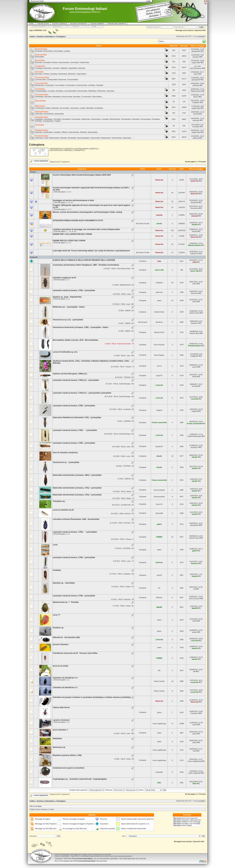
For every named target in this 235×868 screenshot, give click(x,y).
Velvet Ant (159, 180)
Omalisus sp (58, 628)
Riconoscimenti (102, 861)
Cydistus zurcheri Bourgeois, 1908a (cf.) (70, 374)
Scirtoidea (40, 125)
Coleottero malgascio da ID (64, 278)
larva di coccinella (60, 666)
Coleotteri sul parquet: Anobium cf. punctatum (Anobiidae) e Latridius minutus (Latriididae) (92, 697)
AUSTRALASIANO (82, 149)
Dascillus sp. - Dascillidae (64, 583)
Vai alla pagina (190, 162)
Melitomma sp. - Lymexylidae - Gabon (69, 307)
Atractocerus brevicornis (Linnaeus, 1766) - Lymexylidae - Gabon (80, 327)
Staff (85, 861)
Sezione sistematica (46, 37)
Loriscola (159, 385)
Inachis (194, 231)
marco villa (159, 270)
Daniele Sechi (159, 312)
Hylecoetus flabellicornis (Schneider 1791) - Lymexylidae (77, 417)
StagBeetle (195, 356)
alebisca (196, 138)
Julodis (159, 224)
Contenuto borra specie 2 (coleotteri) (68, 768)
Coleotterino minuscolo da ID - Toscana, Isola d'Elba (75, 653)
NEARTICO (94, 149)
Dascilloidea (40, 101)
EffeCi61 (159, 598)
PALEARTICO (79, 150)
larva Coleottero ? (60, 730)
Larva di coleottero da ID (63, 510)
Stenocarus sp (59, 747)
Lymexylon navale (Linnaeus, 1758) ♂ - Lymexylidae (75, 430)
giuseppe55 (196, 51)
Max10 (196, 97)
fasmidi (196, 114)
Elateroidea (40, 106)
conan (194, 725)
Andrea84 (159, 772)
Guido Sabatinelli (194, 773)
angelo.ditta (196, 63)
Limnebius (196, 127)
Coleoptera (61, 37)
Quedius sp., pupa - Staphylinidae (67, 297)
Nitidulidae (57, 739)
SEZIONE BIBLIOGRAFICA (117, 24)
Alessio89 (159, 513)
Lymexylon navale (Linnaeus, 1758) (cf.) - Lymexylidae (76, 380)
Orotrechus (194, 208)
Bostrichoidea (41, 49)
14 (70, 231)
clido (159, 261)
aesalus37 (159, 446)
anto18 (159, 575)
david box (159, 292)
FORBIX (159, 537)
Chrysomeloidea (42, 78)
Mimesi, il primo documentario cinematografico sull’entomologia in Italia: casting (87, 212)
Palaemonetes (196, 91)
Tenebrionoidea (42, 136)
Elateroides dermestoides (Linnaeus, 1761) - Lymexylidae (77, 488)
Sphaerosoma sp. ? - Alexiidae (66, 602)
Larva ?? (57, 615)
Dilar (159, 783)
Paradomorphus (194, 346)
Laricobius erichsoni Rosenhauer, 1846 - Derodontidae (76, 519)
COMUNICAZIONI (43, 24)
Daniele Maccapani (195, 436)
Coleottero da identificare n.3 (65, 678)
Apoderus (159, 322)
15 (72, 231)
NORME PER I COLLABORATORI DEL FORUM (72, 234)
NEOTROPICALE (56, 150)
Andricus (159, 562)
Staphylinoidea (42, 130)
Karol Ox (159, 504)
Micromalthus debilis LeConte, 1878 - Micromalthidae (75, 340)
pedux (159, 631)
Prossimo (202, 162)
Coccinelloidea (42, 83)
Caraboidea (40, 66)
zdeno (159, 712)
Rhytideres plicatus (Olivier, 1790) (67, 755)
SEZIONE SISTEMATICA (79, 24)
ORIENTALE (68, 150)
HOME (31, 24)
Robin (194, 377)
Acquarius (194, 202)
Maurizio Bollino (194, 245)
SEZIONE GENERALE (60, 24)
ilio (159, 588)
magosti (159, 410)
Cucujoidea (40, 89)
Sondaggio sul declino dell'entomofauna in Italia (73, 200)
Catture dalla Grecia (61, 707)
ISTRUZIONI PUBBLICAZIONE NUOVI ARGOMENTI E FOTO (78, 221)
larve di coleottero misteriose (65, 453)
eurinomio (194, 682)
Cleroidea (39, 72)
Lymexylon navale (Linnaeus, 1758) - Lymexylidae (74, 290)
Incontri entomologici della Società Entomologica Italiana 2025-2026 (82, 175)
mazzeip (159, 215)
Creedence (195, 713)
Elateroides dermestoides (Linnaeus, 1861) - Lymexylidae (77, 475)
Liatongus (196, 120)
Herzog (194, 386)
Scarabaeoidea (42, 117)
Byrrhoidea (40, 60)
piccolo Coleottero (61, 644)
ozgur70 (159, 375)
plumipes (196, 57)
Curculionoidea (42, 95)
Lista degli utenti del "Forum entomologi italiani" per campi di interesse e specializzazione (91, 251)
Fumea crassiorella (159, 422)
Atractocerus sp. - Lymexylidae (66, 462)
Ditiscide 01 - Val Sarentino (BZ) (66, 637)
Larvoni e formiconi (61, 720)
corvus (159, 366)
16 (75, 231)
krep (194, 751)
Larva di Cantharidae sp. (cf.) (65, 352)
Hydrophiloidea (42, 112)
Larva (55, 545)
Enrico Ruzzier (159, 345)
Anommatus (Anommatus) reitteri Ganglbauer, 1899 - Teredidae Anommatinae (86, 265)
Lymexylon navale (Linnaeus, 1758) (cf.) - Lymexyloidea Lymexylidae (82, 393)
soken (196, 74)
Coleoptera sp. (59, 501)
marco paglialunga (159, 724)
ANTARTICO (69, 149)
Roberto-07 (194, 254)
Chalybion (196, 102)
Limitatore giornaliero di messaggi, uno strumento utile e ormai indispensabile (86, 229)
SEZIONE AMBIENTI (97, 24)
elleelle (159, 456)
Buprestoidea (41, 55)
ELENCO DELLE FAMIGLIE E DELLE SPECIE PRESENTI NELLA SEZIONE (84, 260)
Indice (32, 37)
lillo (159, 670)
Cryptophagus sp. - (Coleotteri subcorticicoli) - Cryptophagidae (80, 779)
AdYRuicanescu (196, 68)
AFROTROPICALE (57, 149)
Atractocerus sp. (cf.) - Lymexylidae (68, 320)
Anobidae (57, 570)
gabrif (159, 524)
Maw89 (159, 607)
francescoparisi (159, 490)
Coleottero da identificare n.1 (65, 688)
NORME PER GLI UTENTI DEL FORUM (69, 241)
